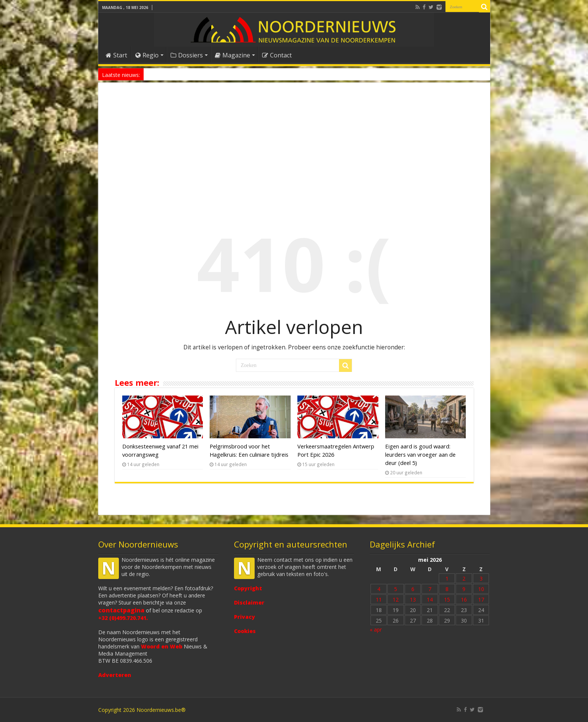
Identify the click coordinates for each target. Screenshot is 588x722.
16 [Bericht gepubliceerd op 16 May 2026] (464, 599)
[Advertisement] (294, 148)
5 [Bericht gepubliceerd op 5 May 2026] (396, 589)
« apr (376, 629)
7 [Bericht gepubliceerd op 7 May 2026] (430, 589)
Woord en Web (162, 646)
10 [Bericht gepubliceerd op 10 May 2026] (481, 589)
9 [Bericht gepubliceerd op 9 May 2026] (464, 589)
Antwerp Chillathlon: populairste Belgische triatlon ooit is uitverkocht (220, 74)
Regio (147, 55)
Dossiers (187, 55)
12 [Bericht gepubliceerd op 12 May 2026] (396, 599)
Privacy (244, 617)
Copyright (248, 588)
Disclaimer (249, 602)
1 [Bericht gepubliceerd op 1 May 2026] (447, 578)
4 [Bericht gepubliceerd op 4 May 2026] (379, 589)
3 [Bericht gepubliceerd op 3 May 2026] (481, 578)
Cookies (245, 631)
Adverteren (115, 675)
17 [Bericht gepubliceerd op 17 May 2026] (481, 599)
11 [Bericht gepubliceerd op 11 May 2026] (379, 599)
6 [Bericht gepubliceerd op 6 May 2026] (413, 589)
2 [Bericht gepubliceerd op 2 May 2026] (464, 578)
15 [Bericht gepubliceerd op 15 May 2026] (447, 599)
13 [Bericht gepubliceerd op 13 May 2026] (413, 599)
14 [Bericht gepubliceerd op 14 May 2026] (430, 599)
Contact (277, 55)
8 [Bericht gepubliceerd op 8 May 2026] (447, 589)
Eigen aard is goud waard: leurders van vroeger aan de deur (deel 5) (420, 454)
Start (116, 55)
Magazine (232, 55)
